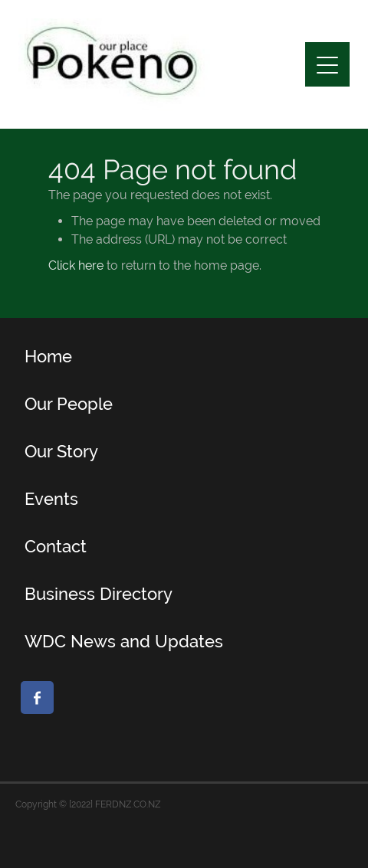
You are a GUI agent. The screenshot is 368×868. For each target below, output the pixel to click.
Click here (76, 265)
